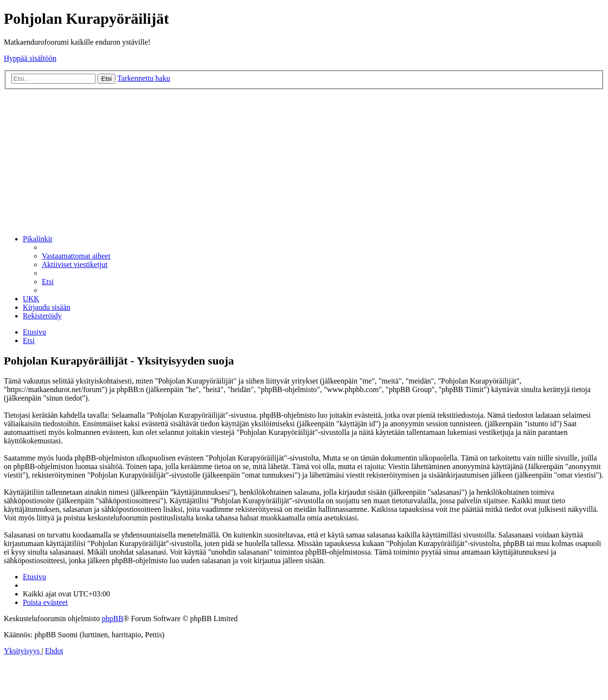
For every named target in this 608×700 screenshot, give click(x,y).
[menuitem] (76, 256)
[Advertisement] (304, 161)
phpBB (112, 618)
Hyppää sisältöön (30, 58)
